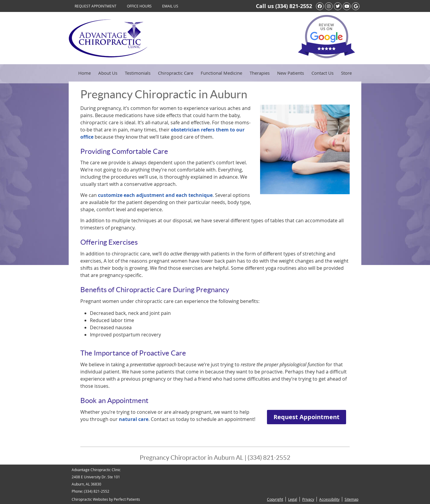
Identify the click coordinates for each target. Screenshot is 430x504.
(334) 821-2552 (294, 6)
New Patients (291, 73)
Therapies (260, 73)
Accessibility (329, 499)
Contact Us (322, 73)
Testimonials (138, 73)
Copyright (275, 499)
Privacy (308, 499)
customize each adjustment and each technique (155, 195)
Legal (293, 499)
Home (85, 73)
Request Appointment (96, 6)
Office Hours (139, 6)
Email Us (170, 6)
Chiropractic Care (176, 73)
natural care (134, 419)
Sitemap (351, 499)
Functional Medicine (221, 73)
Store (346, 73)
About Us (108, 73)
